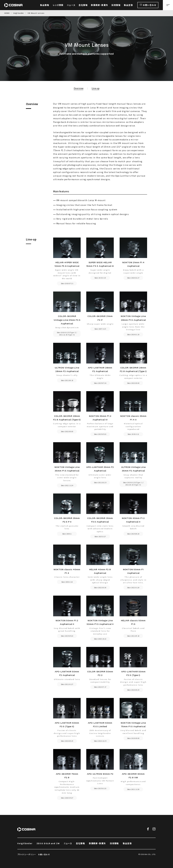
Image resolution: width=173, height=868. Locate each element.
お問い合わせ (44, 854)
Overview (79, 88)
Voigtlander (18, 13)
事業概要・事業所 (97, 843)
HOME (7, 13)
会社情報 (80, 843)
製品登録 (127, 843)
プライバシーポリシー (27, 854)
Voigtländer (25, 843)
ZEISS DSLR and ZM (48, 843)
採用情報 (114, 843)
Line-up (96, 88)
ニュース (68, 843)
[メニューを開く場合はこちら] (168, 5)
